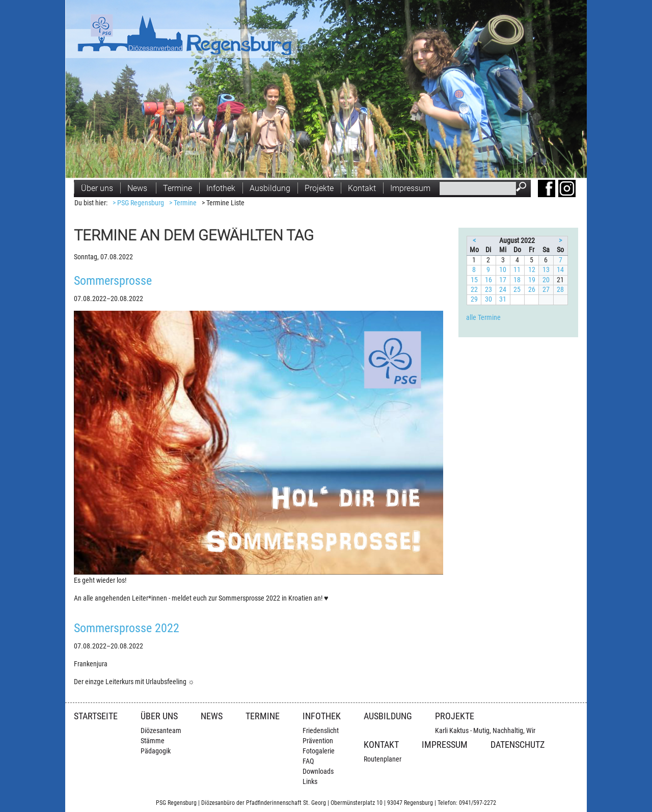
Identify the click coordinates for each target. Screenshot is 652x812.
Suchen (523, 188)
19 (532, 280)
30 (488, 299)
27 (546, 290)
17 (503, 280)
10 (503, 270)
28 (560, 290)
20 (546, 280)
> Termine (183, 203)
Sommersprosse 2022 (127, 628)
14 (560, 270)
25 (517, 290)
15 (474, 280)
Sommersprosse (113, 281)
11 (517, 270)
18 (517, 280)
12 (532, 270)
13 (546, 270)
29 (474, 299)
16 (488, 280)
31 (503, 299)
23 (488, 290)
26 (532, 290)
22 (474, 290)
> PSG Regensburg (138, 203)
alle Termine (483, 318)
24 (503, 290)
